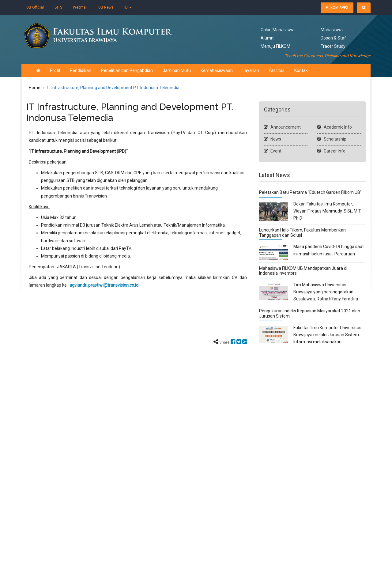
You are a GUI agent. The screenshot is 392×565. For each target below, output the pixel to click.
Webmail (80, 7)
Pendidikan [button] (71, 70)
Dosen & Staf (333, 38)
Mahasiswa (332, 30)
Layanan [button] (241, 70)
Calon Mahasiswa (278, 30)
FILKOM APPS (337, 8)
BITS (58, 7)
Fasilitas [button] (267, 70)
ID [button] (128, 7)
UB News (106, 7)
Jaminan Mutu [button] (167, 70)
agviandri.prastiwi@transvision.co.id (104, 285)
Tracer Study (333, 46)
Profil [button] (45, 70)
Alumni (268, 38)
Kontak (291, 70)
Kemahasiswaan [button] (207, 70)
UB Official (35, 7)
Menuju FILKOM (275, 46)
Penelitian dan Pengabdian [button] (117, 70)
